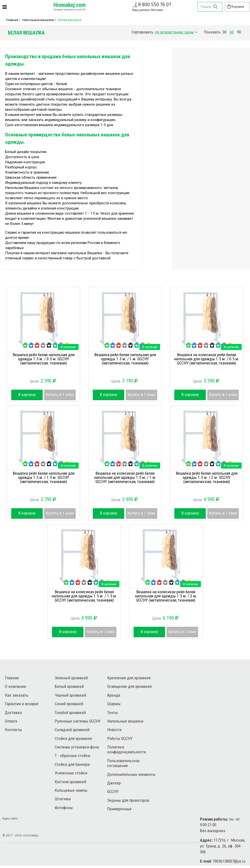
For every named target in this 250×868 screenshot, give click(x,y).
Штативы (63, 799)
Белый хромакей (69, 686)
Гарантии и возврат (22, 704)
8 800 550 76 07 (155, 4)
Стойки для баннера (72, 764)
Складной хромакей (72, 730)
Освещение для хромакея (129, 686)
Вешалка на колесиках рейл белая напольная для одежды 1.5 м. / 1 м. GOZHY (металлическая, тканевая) (125, 477)
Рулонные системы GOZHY (78, 721)
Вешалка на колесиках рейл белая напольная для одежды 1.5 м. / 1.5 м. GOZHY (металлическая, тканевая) (84, 596)
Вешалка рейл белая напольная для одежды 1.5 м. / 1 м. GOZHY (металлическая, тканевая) (125, 359)
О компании (15, 686)
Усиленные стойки (71, 773)
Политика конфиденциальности (126, 749)
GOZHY (113, 791)
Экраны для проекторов (128, 800)
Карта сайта (10, 819)
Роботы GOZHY (120, 738)
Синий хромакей (69, 704)
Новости (114, 730)
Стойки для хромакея (73, 738)
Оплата (11, 721)
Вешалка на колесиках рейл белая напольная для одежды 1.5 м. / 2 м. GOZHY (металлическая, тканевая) (166, 596)
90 (239, 32)
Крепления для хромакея (129, 678)
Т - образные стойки (72, 756)
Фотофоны (64, 808)
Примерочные (119, 809)
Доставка (13, 713)
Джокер (114, 783)
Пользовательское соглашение (123, 763)
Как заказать (17, 695)
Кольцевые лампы (71, 790)
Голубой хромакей (70, 713)
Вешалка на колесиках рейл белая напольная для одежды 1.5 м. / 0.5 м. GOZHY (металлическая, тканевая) (207, 359)
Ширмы (114, 704)
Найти (215, 7)
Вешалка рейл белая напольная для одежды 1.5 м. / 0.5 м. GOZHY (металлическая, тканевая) (44, 359)
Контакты (13, 730)
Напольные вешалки (38, 20)
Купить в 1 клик (60, 395)
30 (224, 32)
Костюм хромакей (70, 782)
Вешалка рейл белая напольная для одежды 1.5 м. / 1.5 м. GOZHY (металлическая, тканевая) (44, 477)
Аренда (114, 695)
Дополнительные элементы (131, 774)
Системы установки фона (77, 747)
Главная (12, 20)
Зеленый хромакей (71, 678)
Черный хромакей (70, 695)
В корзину (27, 395)
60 (232, 32)
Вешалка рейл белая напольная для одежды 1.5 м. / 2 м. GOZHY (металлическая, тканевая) (207, 477)
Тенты (113, 713)
